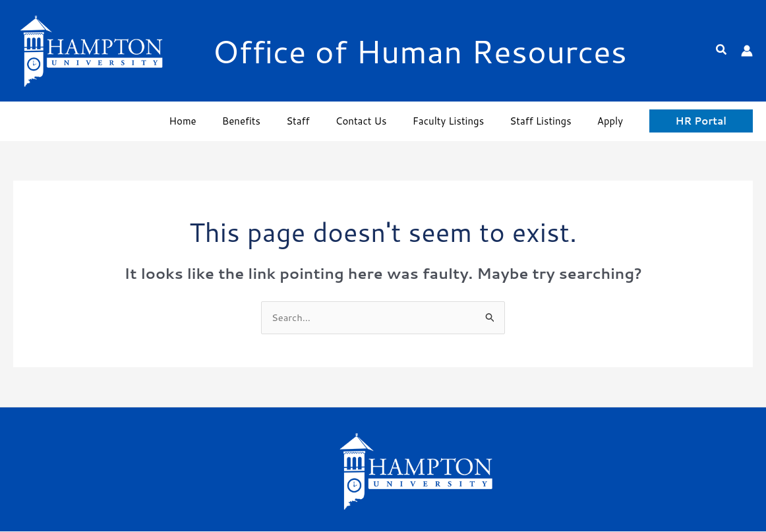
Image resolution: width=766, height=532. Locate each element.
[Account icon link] (747, 51)
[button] (722, 50)
